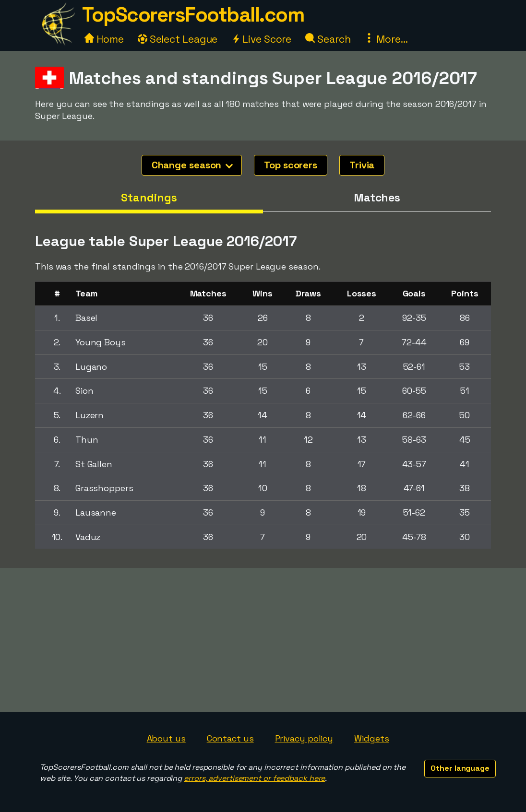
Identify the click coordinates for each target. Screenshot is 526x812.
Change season (192, 165)
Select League (178, 39)
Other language (460, 768)
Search (328, 39)
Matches (377, 198)
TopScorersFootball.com (193, 15)
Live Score (261, 39)
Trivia (362, 165)
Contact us (230, 738)
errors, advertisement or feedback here (254, 778)
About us (166, 738)
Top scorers (291, 165)
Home (104, 39)
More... (386, 39)
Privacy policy (304, 738)
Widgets (371, 738)
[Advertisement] (263, 640)
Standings (149, 198)
